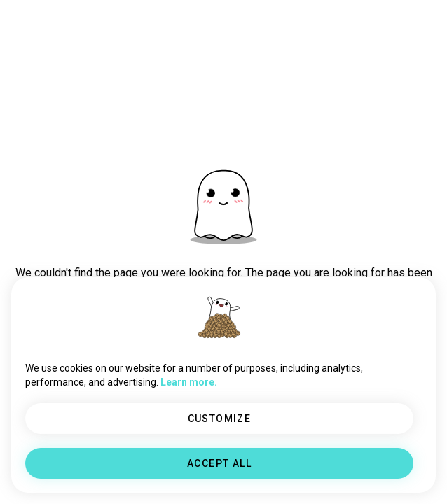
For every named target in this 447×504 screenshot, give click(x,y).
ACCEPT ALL (219, 463)
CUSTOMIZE (220, 419)
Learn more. (189, 382)
